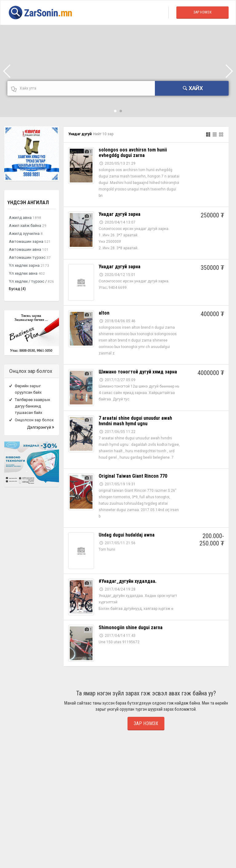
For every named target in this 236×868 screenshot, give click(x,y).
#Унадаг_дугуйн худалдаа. (128, 581)
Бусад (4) (17, 289)
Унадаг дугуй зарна (120, 214)
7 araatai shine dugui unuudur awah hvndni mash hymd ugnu (135, 421)
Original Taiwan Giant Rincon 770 (133, 476)
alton (104, 313)
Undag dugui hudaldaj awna (127, 535)
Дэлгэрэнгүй (41, 427)
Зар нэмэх (146, 723)
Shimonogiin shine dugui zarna (131, 627)
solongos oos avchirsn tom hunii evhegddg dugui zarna (133, 153)
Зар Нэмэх (203, 12)
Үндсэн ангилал (28, 203)
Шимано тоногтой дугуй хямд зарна (138, 372)
